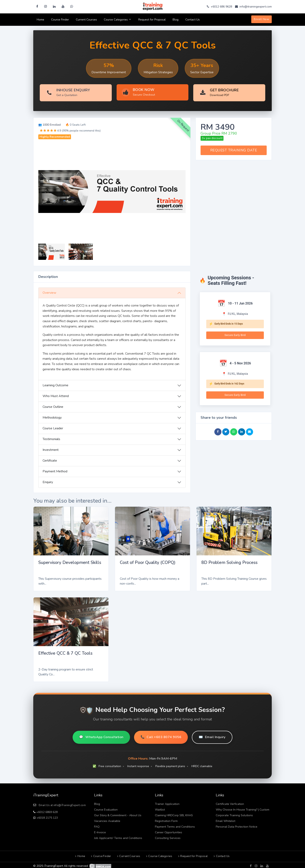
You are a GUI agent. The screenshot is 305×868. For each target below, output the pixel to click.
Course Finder (60, 20)
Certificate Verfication (230, 802)
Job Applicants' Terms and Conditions (118, 836)
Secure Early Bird (235, 333)
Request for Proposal (152, 20)
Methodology (52, 416)
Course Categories (118, 20)
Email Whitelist (226, 819)
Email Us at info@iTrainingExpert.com (62, 803)
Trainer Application (167, 802)
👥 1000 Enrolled (49, 123)
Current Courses (86, 20)
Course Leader (53, 426)
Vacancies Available (107, 819)
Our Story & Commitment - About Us (118, 813)
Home (40, 20)
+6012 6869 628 (47, 810)
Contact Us (193, 20)
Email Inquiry (212, 735)
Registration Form (166, 819)
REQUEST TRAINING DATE (234, 148)
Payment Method (55, 470)
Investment (51, 448)
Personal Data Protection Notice (237, 825)
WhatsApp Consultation (101, 735)
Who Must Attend (56, 394)
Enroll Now (262, 19)
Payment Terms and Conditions (175, 825)
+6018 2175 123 (47, 816)
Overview (49, 291)
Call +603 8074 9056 (161, 735)
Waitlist (160, 808)
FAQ (97, 825)
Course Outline (53, 405)
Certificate (50, 459)
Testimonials (51, 437)
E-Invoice (100, 831)
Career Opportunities (169, 831)
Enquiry (48, 480)
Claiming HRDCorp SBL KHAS (174, 813)
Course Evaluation (106, 808)
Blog (176, 20)
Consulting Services (168, 836)
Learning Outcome (55, 383)
